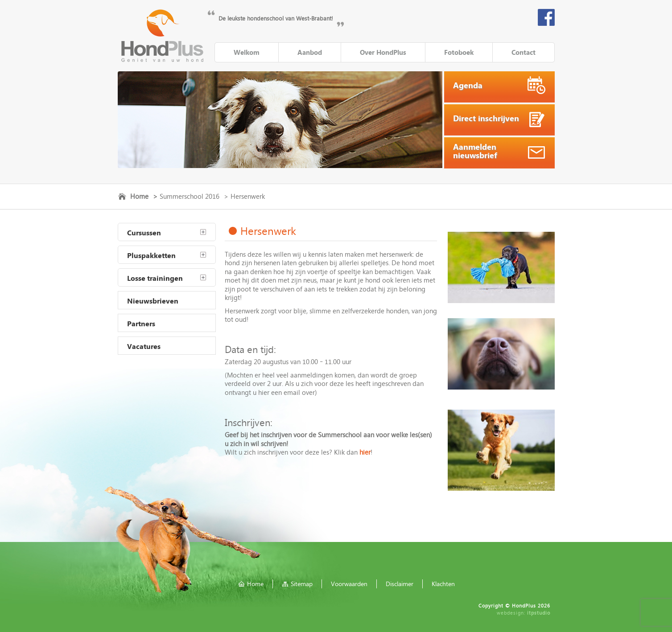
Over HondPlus (383, 52)
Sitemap (302, 584)
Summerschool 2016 (190, 196)
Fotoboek (459, 52)
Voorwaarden (349, 584)
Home (139, 196)
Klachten (443, 584)
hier (365, 452)
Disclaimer (400, 584)
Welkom (247, 52)
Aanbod (310, 52)
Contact (524, 52)
